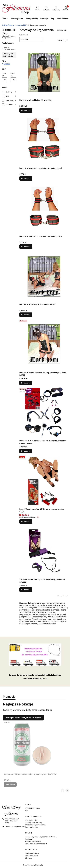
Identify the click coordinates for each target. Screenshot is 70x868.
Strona (60, 40)
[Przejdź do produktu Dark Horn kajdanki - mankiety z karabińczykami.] (44, 140)
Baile (7, 96)
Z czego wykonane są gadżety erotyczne (41, 837)
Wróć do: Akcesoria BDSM (8, 48)
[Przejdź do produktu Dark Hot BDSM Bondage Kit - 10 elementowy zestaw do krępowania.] (44, 413)
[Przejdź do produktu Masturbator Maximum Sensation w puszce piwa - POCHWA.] (32, 746)
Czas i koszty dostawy (34, 822)
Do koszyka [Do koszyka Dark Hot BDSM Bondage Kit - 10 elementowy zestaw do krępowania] (26, 451)
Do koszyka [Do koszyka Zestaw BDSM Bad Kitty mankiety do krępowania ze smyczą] (26, 590)
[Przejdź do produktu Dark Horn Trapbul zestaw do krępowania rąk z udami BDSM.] (44, 345)
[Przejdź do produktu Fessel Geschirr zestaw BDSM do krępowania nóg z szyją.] (44, 481)
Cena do (13, 75)
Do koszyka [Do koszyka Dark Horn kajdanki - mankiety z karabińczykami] (26, 178)
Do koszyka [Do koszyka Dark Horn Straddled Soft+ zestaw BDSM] (26, 315)
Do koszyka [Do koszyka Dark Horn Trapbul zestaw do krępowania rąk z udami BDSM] (26, 383)
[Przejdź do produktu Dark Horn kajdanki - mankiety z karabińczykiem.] (44, 208)
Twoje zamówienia (32, 853)
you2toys (9, 105)
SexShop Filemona (8, 25)
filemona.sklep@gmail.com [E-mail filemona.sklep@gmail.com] (15, 826)
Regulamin (29, 839)
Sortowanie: (24, 35)
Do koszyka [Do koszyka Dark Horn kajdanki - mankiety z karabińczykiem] (26, 247)
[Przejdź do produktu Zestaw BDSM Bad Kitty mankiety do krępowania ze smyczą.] (44, 551)
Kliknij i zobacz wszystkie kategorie (23, 718)
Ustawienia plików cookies (35, 844)
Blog (27, 810)
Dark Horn (9, 100)
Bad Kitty (9, 92)
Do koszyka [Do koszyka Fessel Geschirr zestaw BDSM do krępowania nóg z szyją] (26, 521)
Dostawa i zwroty (32, 827)
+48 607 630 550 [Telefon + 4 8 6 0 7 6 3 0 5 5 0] (12, 819)
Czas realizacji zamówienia (35, 825)
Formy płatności (31, 820)
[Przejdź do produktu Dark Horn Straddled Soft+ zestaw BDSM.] (44, 277)
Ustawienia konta (32, 856)
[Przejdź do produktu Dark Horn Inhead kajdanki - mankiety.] (44, 72)
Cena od (4, 75)
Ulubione (28, 858)
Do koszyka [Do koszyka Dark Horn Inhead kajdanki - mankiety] (26, 110)
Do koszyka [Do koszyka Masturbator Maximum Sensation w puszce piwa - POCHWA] (10, 784)
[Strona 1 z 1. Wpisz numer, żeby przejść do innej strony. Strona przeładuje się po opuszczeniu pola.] (64, 40)
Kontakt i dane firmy (33, 808)
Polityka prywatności (33, 841)
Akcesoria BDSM (22, 25)
